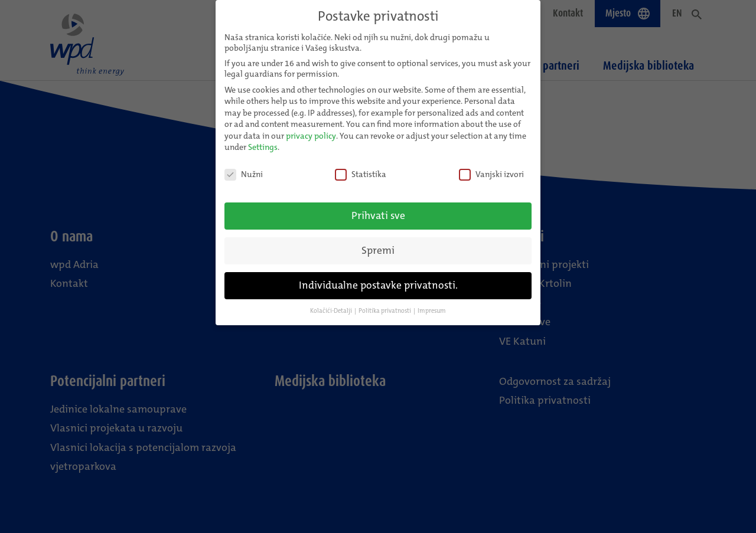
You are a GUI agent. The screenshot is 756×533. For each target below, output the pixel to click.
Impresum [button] (432, 304)
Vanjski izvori (491, 168)
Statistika (361, 168)
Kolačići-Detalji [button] (331, 304)
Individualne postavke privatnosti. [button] (378, 279)
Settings (263, 140)
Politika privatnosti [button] (385, 304)
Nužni (244, 168)
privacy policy (311, 129)
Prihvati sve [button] (378, 209)
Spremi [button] (378, 244)
